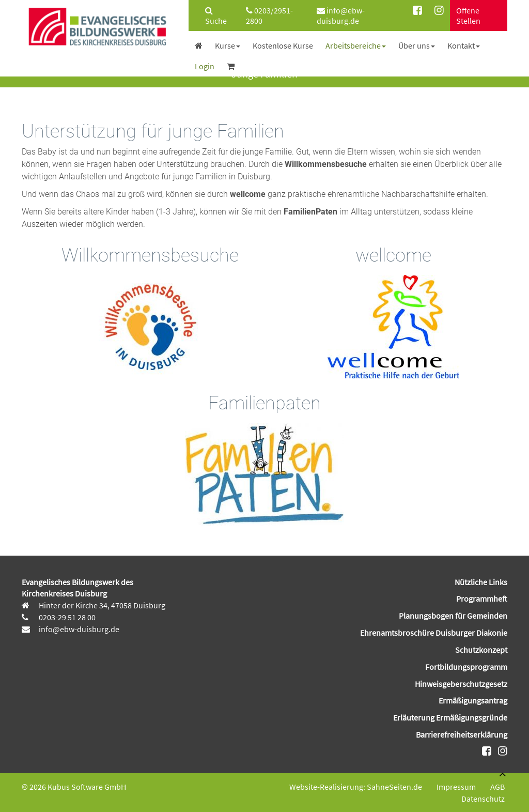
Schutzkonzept (481, 650)
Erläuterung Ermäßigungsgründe (450, 717)
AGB (497, 787)
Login (205, 66)
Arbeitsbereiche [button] (356, 45)
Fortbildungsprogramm (466, 667)
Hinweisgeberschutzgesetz (461, 684)
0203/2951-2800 (269, 16)
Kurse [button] (228, 45)
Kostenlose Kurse (283, 45)
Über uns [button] (417, 45)
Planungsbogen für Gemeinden (453, 616)
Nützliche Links (481, 582)
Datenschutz (483, 799)
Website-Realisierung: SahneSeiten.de (356, 787)
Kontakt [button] (464, 45)
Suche (216, 16)
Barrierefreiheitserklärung (462, 734)
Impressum (456, 787)
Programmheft (482, 599)
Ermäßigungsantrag (473, 700)
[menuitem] (214, 16)
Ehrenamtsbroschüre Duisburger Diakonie (434, 633)
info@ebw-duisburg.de (341, 16)
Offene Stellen (468, 16)
